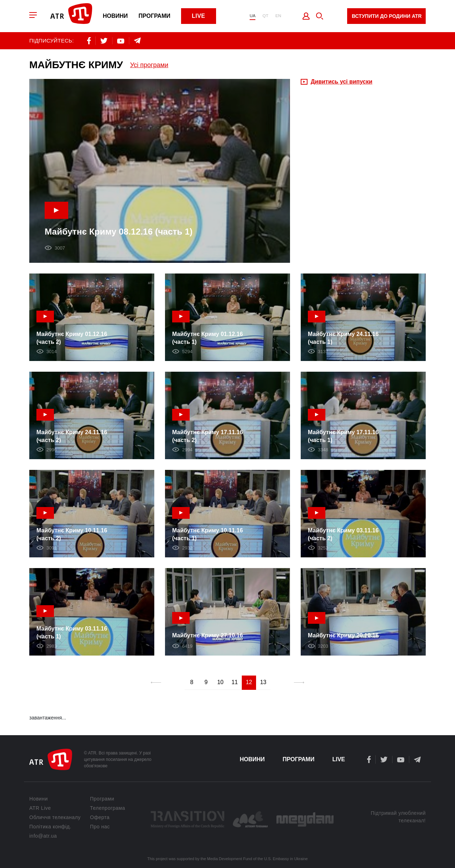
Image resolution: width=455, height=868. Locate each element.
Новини (117, 16)
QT (265, 16)
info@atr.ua (43, 836)
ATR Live (40, 808)
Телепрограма (107, 808)
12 (249, 683)
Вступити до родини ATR (387, 16)
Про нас (100, 827)
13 (263, 683)
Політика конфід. (50, 827)
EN (278, 16)
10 (220, 683)
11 (235, 683)
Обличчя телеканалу (55, 817)
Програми (156, 16)
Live (200, 16)
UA (252, 16)
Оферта (100, 817)
